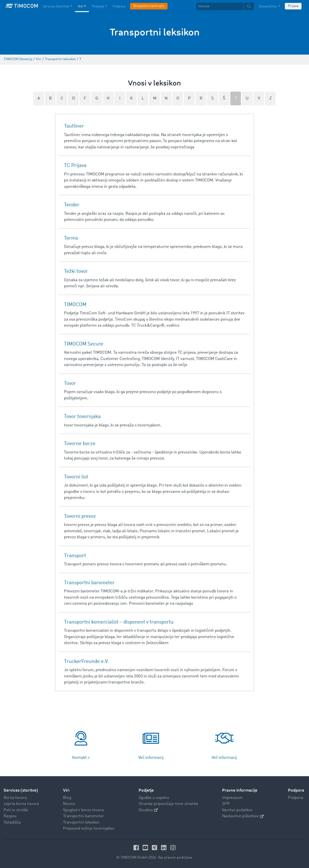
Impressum (232, 798)
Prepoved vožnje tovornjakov (89, 829)
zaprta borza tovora (21, 804)
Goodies (148, 810)
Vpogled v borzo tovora (83, 810)
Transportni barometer (84, 816)
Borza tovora (15, 798)
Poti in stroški (16, 810)
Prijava (293, 6)
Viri (66, 790)
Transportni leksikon (81, 822)
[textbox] (225, 6)
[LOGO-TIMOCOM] (22, 6)
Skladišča (12, 822)
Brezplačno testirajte (149, 6)
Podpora (296, 798)
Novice (69, 804)
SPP (226, 804)
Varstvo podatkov (237, 810)
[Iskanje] (220, 6)
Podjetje (146, 790)
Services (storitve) (21, 790)
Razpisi (10, 816)
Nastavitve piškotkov (243, 816)
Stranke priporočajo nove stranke (168, 804)
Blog (67, 798)
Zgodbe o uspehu (154, 798)
